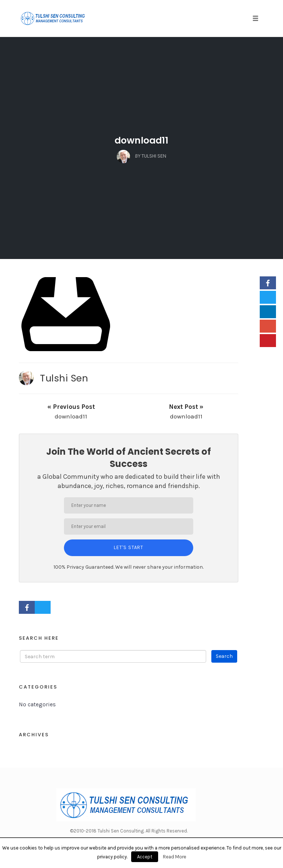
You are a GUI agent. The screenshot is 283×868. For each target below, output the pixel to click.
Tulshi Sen (64, 378)
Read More (175, 857)
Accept (145, 857)
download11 (141, 140)
